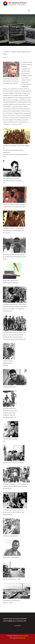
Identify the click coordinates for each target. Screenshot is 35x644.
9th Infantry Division (17, 3)
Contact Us (18, 626)
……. (9, 603)
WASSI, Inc (11, 621)
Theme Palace (21, 638)
